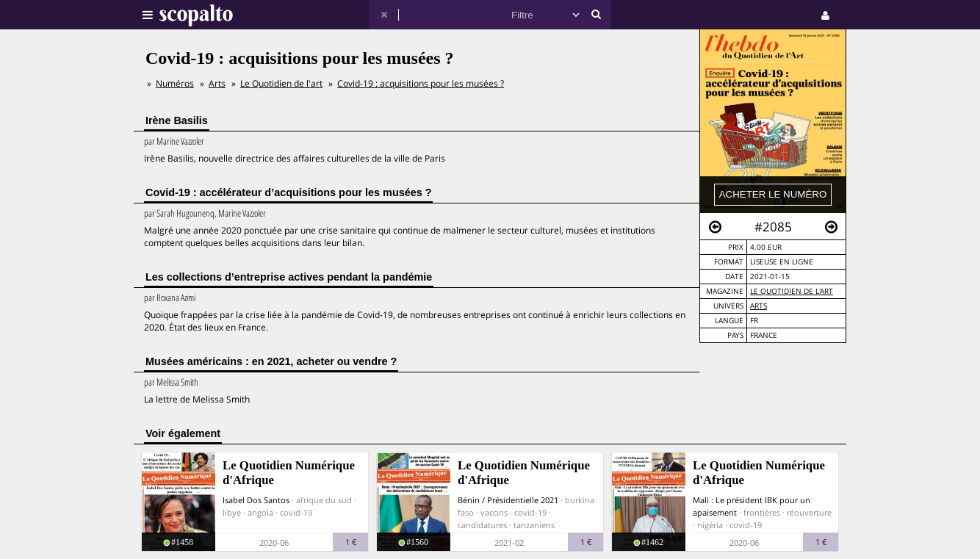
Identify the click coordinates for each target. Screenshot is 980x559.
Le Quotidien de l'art (792, 291)
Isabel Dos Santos (256, 500)
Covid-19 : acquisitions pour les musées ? (421, 83)
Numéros (175, 83)
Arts (759, 306)
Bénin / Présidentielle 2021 (508, 500)
